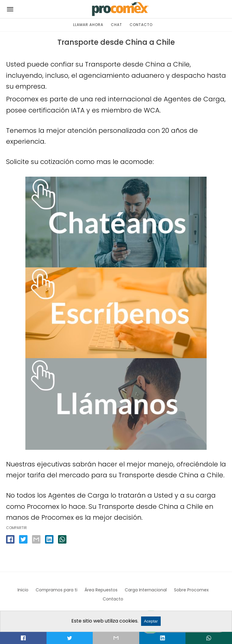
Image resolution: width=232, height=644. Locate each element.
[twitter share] (23, 539)
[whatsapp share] (62, 539)
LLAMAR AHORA (88, 25)
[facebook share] (10, 539)
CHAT (116, 25)
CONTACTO (141, 25)
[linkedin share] (49, 539)
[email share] (36, 539)
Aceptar (151, 621)
